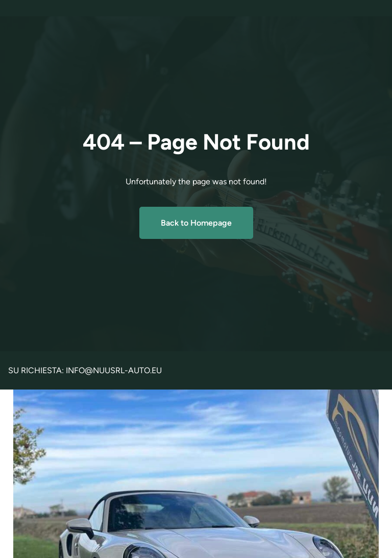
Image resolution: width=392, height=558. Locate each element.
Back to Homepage (196, 223)
